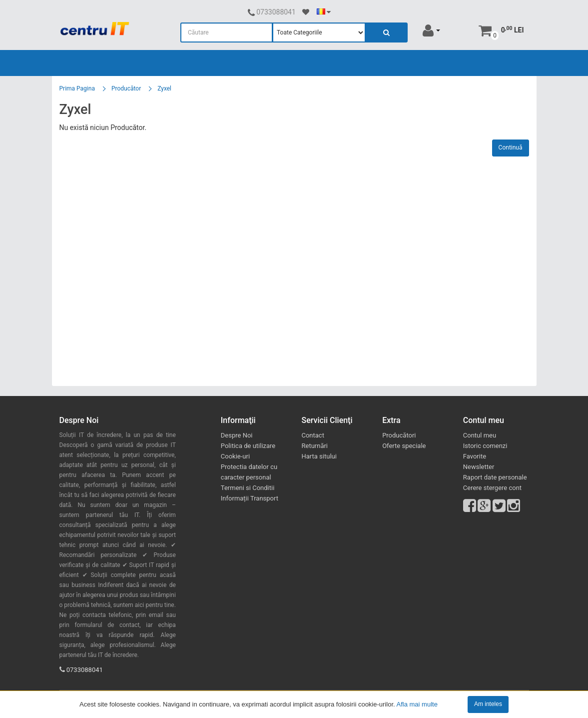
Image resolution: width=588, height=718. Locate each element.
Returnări (314, 446)
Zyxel (164, 88)
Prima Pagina (77, 88)
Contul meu (480, 435)
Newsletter (479, 467)
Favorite (475, 456)
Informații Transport (250, 498)
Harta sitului (319, 456)
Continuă (511, 147)
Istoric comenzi (485, 446)
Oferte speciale (404, 446)
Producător (126, 88)
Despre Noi (237, 435)
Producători (399, 435)
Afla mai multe (417, 704)
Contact (312, 435)
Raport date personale (495, 477)
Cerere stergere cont (492, 488)
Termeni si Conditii (248, 488)
